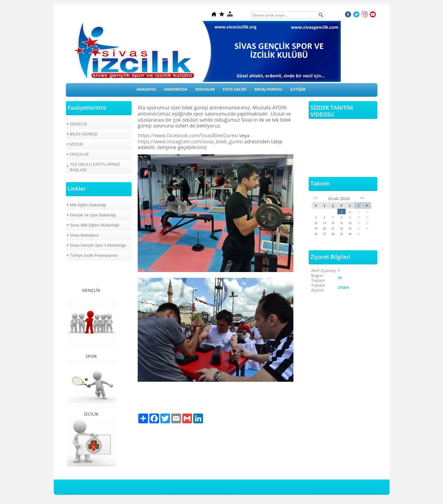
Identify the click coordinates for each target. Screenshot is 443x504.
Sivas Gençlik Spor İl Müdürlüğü (98, 245)
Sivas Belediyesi (84, 235)
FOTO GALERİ (234, 89)
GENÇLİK (79, 124)
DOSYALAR (205, 89)
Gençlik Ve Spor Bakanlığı (93, 215)
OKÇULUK (80, 154)
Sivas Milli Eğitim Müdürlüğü (95, 225)
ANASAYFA (146, 89)
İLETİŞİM (298, 89)
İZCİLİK (77, 144)
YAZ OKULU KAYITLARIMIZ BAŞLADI (95, 167)
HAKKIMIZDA (176, 89)
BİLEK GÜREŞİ (84, 134)
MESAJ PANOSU (269, 89)
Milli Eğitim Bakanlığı (88, 205)
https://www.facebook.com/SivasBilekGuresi (188, 135)
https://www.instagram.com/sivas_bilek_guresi (191, 142)
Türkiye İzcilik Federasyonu (94, 255)
